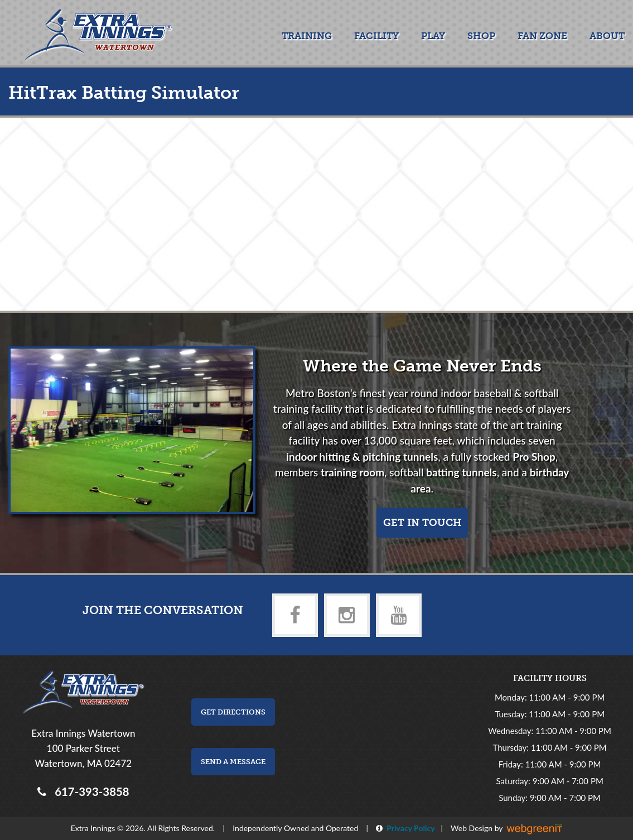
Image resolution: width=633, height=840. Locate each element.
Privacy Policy (409, 828)
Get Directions (233, 712)
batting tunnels (461, 472)
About (607, 36)
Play (433, 36)
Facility (376, 36)
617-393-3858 (89, 791)
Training (307, 36)
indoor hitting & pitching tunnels (362, 457)
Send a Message (233, 762)
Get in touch (422, 523)
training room (352, 472)
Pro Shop (534, 457)
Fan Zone (542, 36)
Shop (481, 36)
